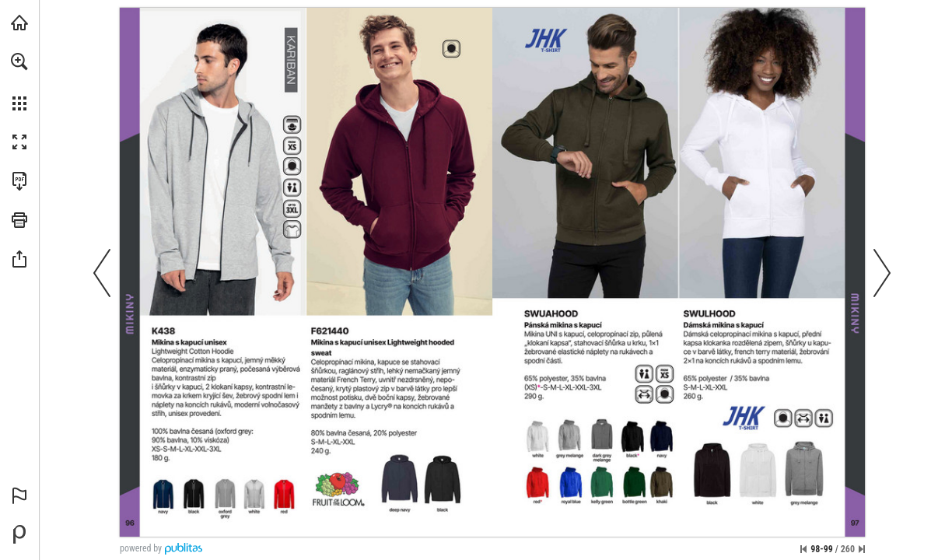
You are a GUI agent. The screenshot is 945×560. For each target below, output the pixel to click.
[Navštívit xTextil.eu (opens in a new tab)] (19, 23)
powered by (141, 548)
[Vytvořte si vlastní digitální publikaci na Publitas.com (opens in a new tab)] (19, 534)
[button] (19, 61)
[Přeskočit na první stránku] (803, 549)
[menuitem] (19, 82)
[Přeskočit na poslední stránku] (862, 549)
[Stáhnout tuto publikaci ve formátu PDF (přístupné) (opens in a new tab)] (19, 181)
